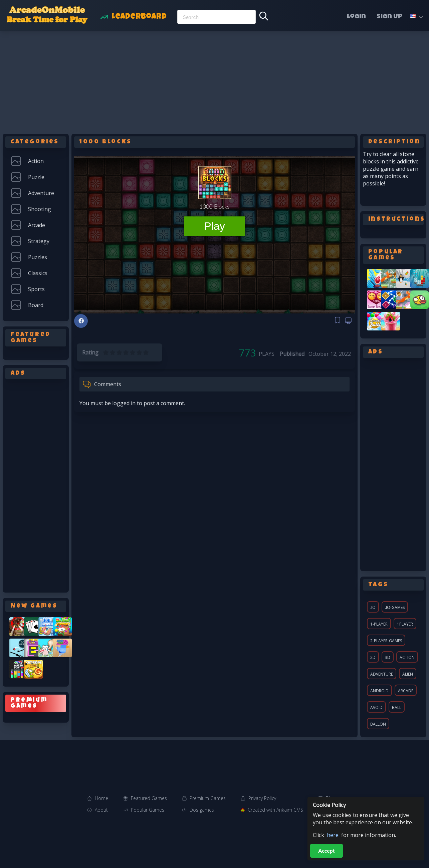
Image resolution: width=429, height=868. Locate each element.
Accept (327, 850)
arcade (406, 691)
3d (388, 657)
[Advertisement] (215, 81)
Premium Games (208, 798)
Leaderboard (139, 17)
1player (405, 624)
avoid (376, 707)
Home (101, 798)
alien (408, 674)
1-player (379, 624)
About (101, 810)
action (407, 657)
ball (397, 707)
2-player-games (386, 641)
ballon (378, 724)
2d (373, 657)
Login (356, 17)
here (333, 835)
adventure (382, 674)
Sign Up (389, 17)
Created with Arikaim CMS (275, 810)
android (379, 691)
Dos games (202, 810)
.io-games (395, 607)
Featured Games (149, 798)
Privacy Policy (262, 798)
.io (373, 607)
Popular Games (148, 810)
